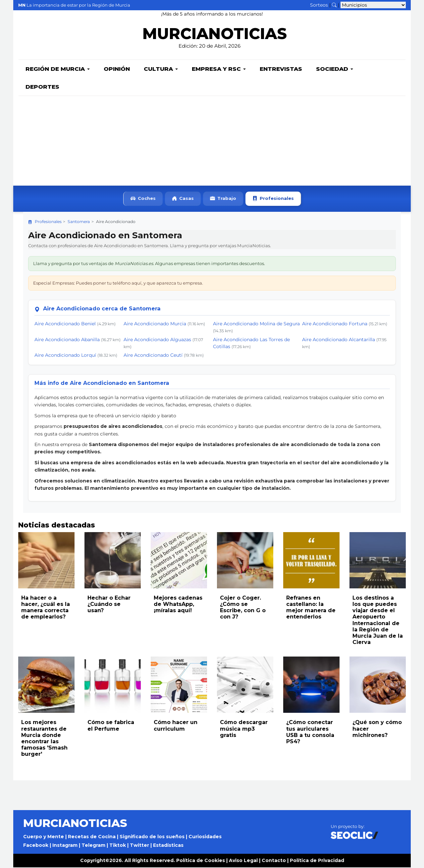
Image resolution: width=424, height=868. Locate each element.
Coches (143, 199)
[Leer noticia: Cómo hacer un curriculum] (179, 685)
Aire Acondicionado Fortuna (335, 324)
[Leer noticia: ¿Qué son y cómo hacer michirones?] (378, 685)
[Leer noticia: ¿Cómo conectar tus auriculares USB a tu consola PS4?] (311, 685)
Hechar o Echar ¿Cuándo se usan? (109, 605)
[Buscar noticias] (334, 5)
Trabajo (223, 199)
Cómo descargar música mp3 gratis (244, 729)
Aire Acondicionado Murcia (155, 324)
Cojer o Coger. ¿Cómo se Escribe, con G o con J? (243, 608)
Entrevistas (281, 69)
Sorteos (319, 5)
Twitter (139, 846)
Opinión (117, 69)
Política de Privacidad (317, 861)
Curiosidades (205, 837)
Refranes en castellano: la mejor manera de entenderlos (311, 608)
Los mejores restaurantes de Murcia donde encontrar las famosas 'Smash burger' (44, 739)
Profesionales (273, 199)
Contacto (274, 861)
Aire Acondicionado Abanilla (67, 340)
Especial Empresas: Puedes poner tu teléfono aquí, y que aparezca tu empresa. (118, 284)
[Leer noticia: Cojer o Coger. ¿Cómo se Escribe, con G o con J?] (245, 561)
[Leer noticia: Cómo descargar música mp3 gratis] (245, 685)
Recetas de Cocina (92, 837)
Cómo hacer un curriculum (176, 726)
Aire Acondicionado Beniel (65, 324)
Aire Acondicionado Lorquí (65, 356)
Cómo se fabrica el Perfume (111, 726)
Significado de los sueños (152, 837)
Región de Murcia (58, 69)
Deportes (42, 87)
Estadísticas (168, 846)
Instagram (65, 846)
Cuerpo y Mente (44, 837)
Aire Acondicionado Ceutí (153, 356)
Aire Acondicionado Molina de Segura (256, 324)
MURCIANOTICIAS (214, 35)
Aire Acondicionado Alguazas (157, 340)
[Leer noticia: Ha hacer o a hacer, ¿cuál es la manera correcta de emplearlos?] (46, 561)
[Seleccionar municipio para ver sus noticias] (373, 5)
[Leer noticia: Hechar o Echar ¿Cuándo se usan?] (113, 561)
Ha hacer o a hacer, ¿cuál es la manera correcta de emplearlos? (46, 608)
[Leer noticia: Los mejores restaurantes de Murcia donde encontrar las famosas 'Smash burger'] (46, 685)
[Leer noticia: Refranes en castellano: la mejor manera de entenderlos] (311, 561)
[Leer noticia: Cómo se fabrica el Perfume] (113, 685)
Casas (183, 199)
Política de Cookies (201, 861)
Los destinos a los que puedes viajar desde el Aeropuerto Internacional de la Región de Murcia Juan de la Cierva (378, 621)
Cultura (161, 69)
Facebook (36, 846)
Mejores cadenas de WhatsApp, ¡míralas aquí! (178, 605)
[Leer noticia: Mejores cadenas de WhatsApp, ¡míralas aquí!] (179, 561)
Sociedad (335, 69)
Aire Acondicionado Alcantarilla (339, 340)
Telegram (93, 846)
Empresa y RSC (219, 69)
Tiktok (118, 846)
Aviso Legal (243, 861)
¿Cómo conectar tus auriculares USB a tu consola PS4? (310, 732)
